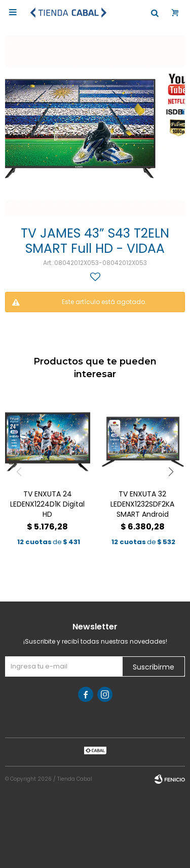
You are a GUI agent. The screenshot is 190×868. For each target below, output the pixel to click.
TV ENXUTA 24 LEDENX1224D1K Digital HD (47, 504)
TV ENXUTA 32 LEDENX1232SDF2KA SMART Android (142, 504)
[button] (171, 472)
